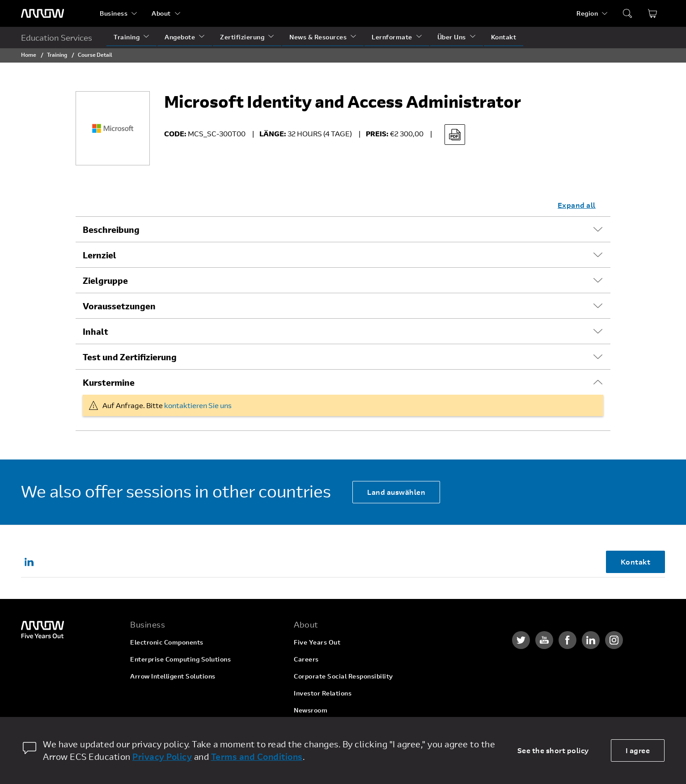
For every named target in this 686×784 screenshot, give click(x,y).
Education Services (57, 38)
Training (127, 37)
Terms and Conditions (257, 757)
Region (587, 13)
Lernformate (392, 37)
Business (114, 13)
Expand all (577, 205)
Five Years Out (317, 642)
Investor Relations (323, 693)
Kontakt (504, 37)
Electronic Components (167, 642)
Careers (306, 659)
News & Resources (318, 37)
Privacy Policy (162, 757)
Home (29, 55)
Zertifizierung (242, 37)
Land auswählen (396, 492)
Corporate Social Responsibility (343, 676)
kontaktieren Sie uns (198, 405)
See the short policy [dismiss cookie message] (553, 750)
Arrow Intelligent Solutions (173, 676)
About (161, 13)
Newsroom (311, 710)
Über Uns (452, 37)
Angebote (180, 37)
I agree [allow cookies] (638, 750)
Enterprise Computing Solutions (180, 659)
